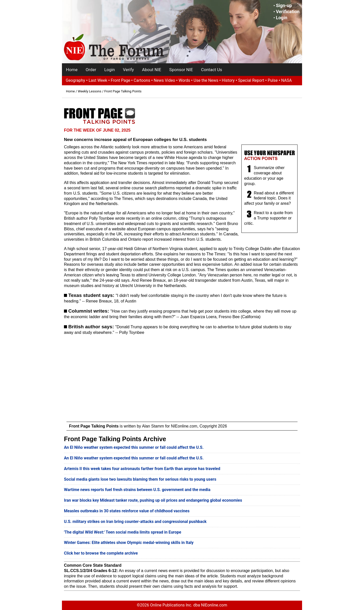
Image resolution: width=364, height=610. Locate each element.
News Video (164, 80)
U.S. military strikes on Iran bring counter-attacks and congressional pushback (135, 522)
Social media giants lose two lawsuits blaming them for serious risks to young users (140, 479)
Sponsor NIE (181, 70)
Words (184, 80)
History (228, 80)
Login (281, 18)
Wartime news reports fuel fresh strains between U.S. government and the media (137, 490)
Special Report (251, 80)
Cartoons (142, 80)
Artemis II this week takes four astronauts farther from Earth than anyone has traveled (142, 469)
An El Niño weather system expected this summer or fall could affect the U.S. (134, 447)
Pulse (273, 80)
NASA (286, 80)
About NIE (152, 70)
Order (91, 70)
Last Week (98, 80)
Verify (128, 70)
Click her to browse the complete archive (101, 553)
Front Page (120, 80)
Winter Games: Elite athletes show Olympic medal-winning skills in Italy (129, 543)
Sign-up (284, 5)
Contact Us (211, 70)
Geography (75, 80)
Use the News (206, 80)
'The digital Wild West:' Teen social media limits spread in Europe (123, 532)
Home (72, 70)
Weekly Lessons (90, 91)
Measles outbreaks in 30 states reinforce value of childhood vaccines (127, 511)
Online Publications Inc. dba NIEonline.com (189, 605)
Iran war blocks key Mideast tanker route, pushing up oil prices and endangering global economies (153, 500)
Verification (288, 12)
